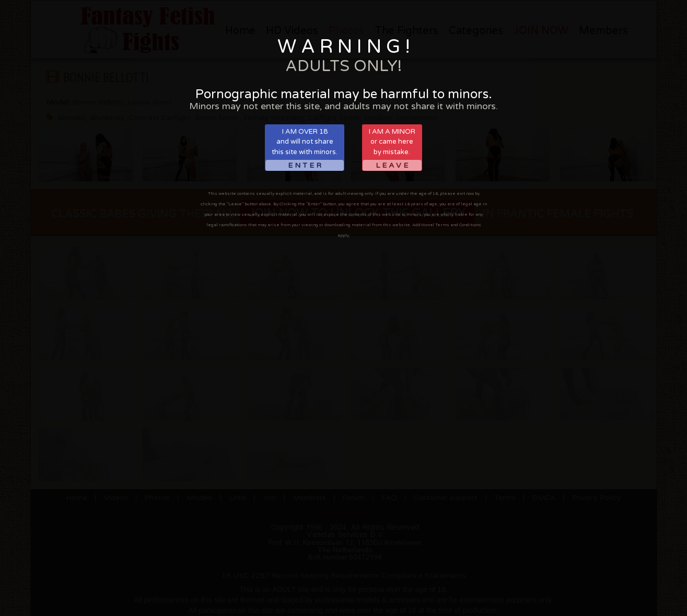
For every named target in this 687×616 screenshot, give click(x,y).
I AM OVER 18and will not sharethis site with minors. (305, 149)
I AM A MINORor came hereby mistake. (392, 149)
